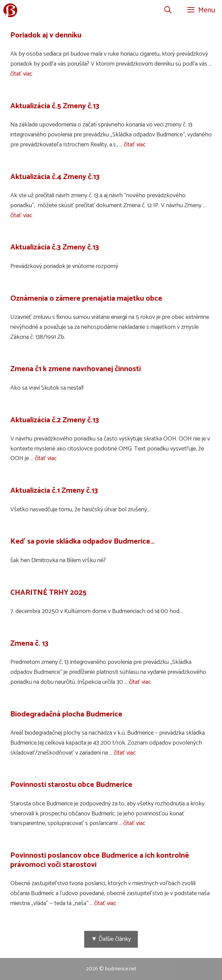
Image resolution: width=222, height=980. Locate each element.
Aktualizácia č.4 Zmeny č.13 (55, 177)
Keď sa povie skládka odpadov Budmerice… (82, 542)
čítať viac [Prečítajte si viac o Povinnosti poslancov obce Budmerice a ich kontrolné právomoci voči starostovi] (105, 903)
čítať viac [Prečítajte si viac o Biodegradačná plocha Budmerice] (125, 753)
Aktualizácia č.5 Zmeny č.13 (55, 106)
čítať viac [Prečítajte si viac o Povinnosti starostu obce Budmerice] (134, 823)
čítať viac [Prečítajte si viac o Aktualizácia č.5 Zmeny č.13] (135, 145)
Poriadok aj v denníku (46, 35)
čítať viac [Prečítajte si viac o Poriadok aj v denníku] (21, 74)
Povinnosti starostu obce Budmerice (71, 785)
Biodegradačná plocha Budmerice (66, 714)
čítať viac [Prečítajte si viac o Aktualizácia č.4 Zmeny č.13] (21, 215)
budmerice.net (121, 969)
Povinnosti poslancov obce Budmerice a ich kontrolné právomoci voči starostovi (100, 860)
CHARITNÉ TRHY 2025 (48, 593)
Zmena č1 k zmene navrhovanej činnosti (76, 369)
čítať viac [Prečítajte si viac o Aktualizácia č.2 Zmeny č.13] (46, 458)
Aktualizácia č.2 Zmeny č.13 (55, 420)
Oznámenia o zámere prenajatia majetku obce (86, 299)
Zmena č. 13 (29, 644)
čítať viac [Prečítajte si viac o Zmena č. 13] (140, 682)
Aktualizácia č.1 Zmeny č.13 (54, 491)
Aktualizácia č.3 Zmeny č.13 (55, 247)
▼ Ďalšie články (111, 939)
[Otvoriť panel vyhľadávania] (168, 10)
